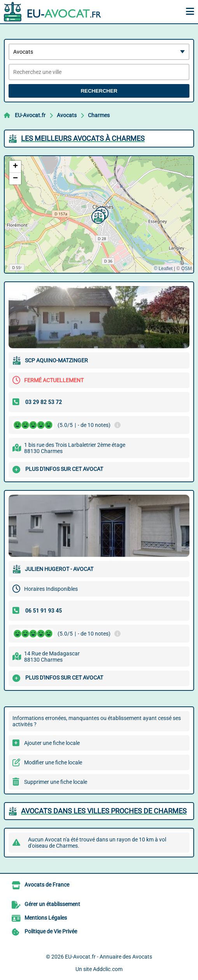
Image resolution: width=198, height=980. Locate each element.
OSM (187, 269)
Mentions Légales (46, 918)
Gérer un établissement (52, 904)
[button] (97, 216)
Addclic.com (108, 969)
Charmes (99, 115)
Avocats (67, 115)
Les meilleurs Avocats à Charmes (83, 138)
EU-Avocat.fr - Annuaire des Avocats (109, 957)
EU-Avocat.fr (30, 115)
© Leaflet (163, 269)
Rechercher (99, 91)
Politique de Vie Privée (51, 931)
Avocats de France (47, 885)
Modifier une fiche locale (53, 762)
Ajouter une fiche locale (52, 743)
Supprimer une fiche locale (56, 782)
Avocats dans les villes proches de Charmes (104, 811)
